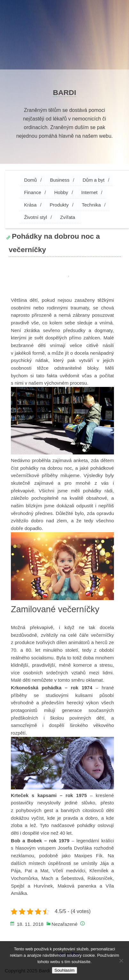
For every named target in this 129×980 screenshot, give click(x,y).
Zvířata (68, 217)
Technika (91, 205)
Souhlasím (64, 970)
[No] (121, 961)
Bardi (64, 92)
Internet (89, 192)
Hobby (61, 192)
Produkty (59, 205)
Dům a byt (93, 180)
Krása (30, 205)
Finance (32, 192)
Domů (30, 180)
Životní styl (36, 217)
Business (60, 180)
